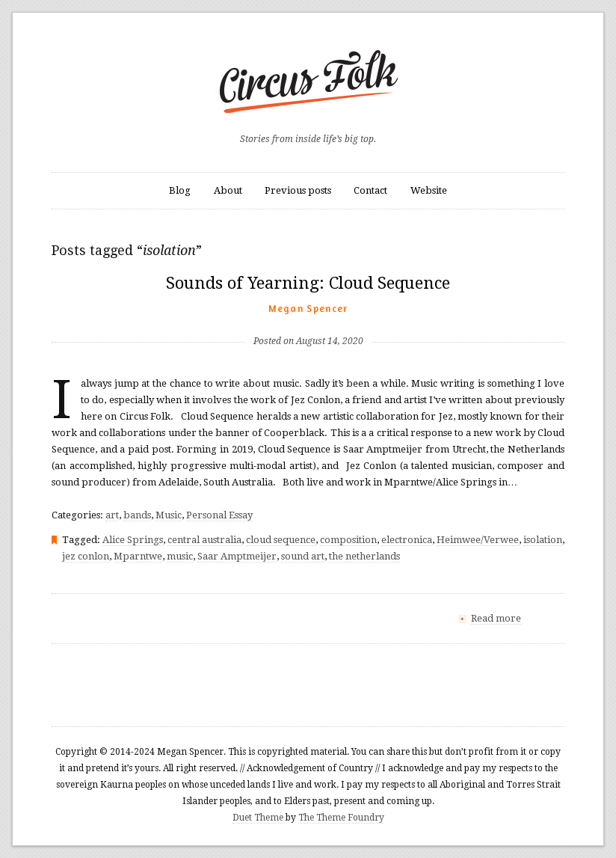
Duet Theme (258, 818)
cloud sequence (281, 540)
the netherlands (364, 556)
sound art (303, 556)
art (112, 515)
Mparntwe (138, 556)
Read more (496, 618)
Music (169, 515)
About (228, 190)
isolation (543, 540)
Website (429, 190)
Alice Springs (133, 540)
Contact (370, 190)
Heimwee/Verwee (478, 540)
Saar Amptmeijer (237, 556)
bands (137, 515)
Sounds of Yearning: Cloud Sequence (308, 283)
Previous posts (298, 190)
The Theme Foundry (341, 818)
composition (348, 540)
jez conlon (86, 556)
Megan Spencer (308, 308)
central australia (204, 540)
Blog (180, 190)
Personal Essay (219, 515)
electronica (407, 540)
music (180, 556)
